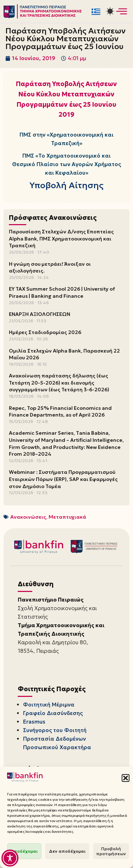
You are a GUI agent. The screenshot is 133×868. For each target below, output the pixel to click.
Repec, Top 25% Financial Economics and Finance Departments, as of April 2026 (60, 412)
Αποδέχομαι (24, 851)
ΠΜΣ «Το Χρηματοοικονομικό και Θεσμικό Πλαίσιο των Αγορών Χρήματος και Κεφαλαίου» (66, 164)
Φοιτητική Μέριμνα (49, 705)
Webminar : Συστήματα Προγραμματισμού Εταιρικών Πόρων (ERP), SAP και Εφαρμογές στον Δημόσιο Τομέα (63, 479)
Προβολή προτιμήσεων (111, 851)
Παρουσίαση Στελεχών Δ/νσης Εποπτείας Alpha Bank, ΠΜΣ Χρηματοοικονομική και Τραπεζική (61, 239)
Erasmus (34, 722)
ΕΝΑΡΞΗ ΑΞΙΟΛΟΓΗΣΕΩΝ (40, 314)
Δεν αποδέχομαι (67, 851)
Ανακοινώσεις (28, 517)
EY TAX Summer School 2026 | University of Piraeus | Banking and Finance (62, 292)
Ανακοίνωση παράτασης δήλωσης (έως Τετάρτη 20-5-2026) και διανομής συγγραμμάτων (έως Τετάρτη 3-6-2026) (59, 383)
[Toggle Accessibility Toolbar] (10, 858)
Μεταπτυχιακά (67, 517)
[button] (126, 778)
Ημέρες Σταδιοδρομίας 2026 (45, 332)
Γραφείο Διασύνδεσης (53, 713)
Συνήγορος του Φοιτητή (55, 730)
